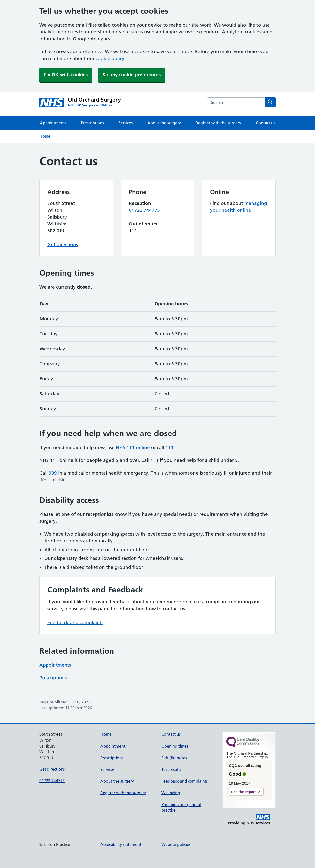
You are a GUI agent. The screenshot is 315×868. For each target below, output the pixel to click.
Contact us (266, 123)
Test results (171, 769)
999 (53, 473)
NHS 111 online (133, 447)
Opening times (175, 746)
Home (45, 136)
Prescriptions (92, 123)
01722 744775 (144, 210)
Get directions (63, 245)
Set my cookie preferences (132, 75)
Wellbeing (171, 793)
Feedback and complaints (75, 622)
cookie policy (110, 58)
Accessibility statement (121, 844)
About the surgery (164, 123)
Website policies (176, 844)
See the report (244, 792)
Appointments (53, 123)
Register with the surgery (218, 123)
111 (169, 447)
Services (126, 123)
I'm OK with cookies (66, 75)
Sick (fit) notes (174, 758)
